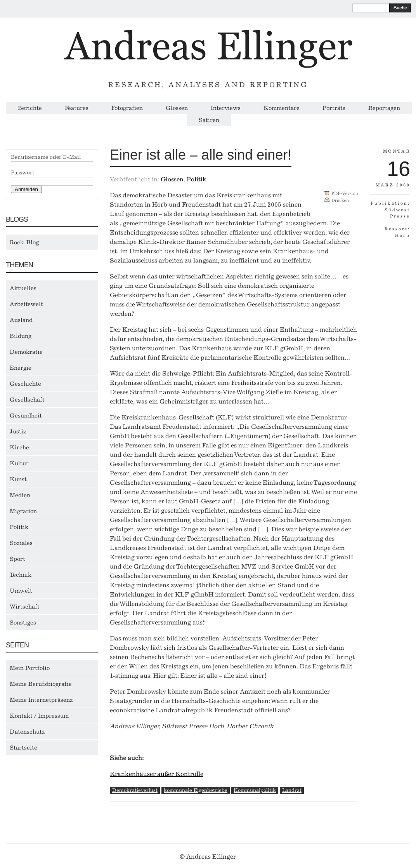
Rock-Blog (24, 242)
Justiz (18, 431)
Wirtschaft (25, 607)
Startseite (23, 748)
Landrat (292, 790)
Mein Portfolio (30, 668)
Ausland (21, 320)
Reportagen (384, 108)
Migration (23, 511)
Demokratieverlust (135, 790)
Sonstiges (23, 623)
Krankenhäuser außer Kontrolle (157, 774)
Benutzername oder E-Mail (46, 157)
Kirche (19, 447)
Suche (400, 8)
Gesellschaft (27, 400)
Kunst (18, 479)
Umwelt (21, 591)
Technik (21, 575)
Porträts (334, 108)
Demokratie (26, 352)
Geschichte (25, 384)
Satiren (209, 120)
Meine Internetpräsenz (41, 700)
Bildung (21, 336)
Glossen (177, 108)
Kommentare (282, 108)
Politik (19, 527)
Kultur (19, 463)
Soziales (21, 543)
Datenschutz (27, 732)
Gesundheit (26, 416)
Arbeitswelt (26, 304)
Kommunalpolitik (255, 790)
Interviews (226, 108)
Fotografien (127, 108)
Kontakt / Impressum (39, 716)
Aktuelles (23, 288)
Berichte (30, 108)
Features (77, 108)
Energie (21, 368)
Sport (17, 559)
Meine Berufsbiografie (41, 684)
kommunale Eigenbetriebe (196, 790)
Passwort (23, 173)
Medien (20, 495)
